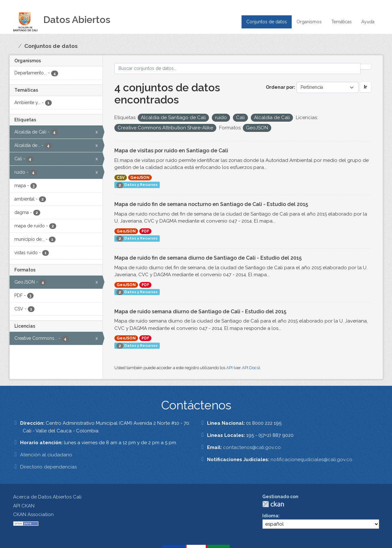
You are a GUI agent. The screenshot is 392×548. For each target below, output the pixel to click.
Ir (365, 87)
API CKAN (24, 506)
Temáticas (342, 22)
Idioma (270, 516)
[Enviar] (366, 67)
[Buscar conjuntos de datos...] (238, 68)
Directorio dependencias (48, 467)
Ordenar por (280, 87)
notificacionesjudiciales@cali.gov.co (311, 460)
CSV (121, 178)
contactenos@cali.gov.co (252, 447)
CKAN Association (33, 514)
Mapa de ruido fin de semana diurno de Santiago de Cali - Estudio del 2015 (208, 258)
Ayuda (368, 22)
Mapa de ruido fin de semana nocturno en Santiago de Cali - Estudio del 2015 (211, 204)
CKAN (273, 504)
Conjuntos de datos (267, 22)
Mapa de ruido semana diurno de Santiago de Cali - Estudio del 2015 (200, 312)
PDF (145, 231)
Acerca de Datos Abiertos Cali (47, 497)
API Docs (250, 368)
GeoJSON (140, 178)
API (229, 368)
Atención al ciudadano (46, 455)
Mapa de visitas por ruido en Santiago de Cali (171, 151)
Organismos (309, 22)
